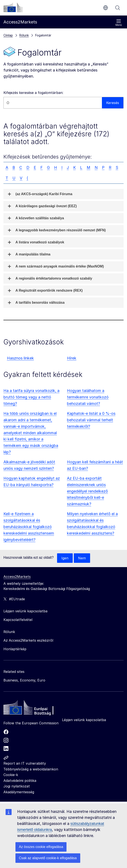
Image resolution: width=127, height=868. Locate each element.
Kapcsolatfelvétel (18, 620)
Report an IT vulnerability (25, 763)
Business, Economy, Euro (24, 680)
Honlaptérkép (15, 649)
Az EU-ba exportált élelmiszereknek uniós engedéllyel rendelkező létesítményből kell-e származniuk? (87, 491)
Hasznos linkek (20, 358)
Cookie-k (11, 775)
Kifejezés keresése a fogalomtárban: (33, 93)
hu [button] (106, 8)
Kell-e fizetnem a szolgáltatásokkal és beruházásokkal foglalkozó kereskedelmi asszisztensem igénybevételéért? (29, 527)
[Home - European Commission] (35, 709)
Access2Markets (17, 577)
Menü (119, 23)
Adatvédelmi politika (20, 781)
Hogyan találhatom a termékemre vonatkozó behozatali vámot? (88, 397)
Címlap (8, 35)
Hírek (72, 358)
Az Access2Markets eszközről (28, 640)
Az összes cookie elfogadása (41, 847)
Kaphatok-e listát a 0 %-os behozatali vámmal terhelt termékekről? (91, 420)
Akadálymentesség (19, 792)
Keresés (118, 8)
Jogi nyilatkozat (17, 786)
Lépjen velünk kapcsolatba (84, 720)
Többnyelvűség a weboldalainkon (31, 769)
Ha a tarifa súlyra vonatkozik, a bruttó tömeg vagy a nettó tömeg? (31, 397)
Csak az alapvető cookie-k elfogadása (48, 858)
